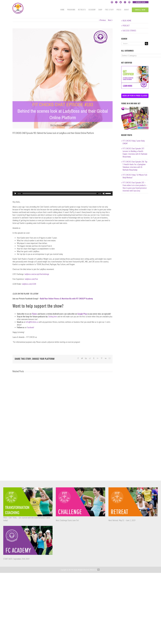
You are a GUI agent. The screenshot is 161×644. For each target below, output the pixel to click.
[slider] (60, 193)
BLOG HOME (127, 21)
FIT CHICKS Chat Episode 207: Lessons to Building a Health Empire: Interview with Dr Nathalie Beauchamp (135, 153)
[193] (63, 78)
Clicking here (52, 317)
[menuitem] (64, 10)
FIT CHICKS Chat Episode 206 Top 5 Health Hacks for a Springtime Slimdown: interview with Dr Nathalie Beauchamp (135, 166)
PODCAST (126, 26)
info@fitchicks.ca (32, 322)
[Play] (15, 193)
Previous (103, 20)
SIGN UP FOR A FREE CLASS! (135, 96)
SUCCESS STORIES (129, 31)
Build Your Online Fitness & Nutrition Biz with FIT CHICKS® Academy (66, 299)
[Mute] (104, 193)
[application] (63, 193)
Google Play (82, 314)
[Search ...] (133, 44)
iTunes (34, 314)
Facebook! (30, 327)
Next (110, 20)
